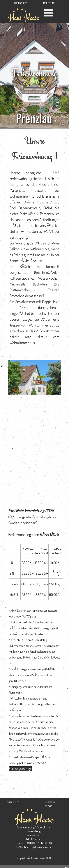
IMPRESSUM (48, 3)
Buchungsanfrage (20, 768)
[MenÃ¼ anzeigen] (49, 13)
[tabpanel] (34, 242)
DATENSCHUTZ (20, 3)
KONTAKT (48, 806)
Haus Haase (24, 17)
